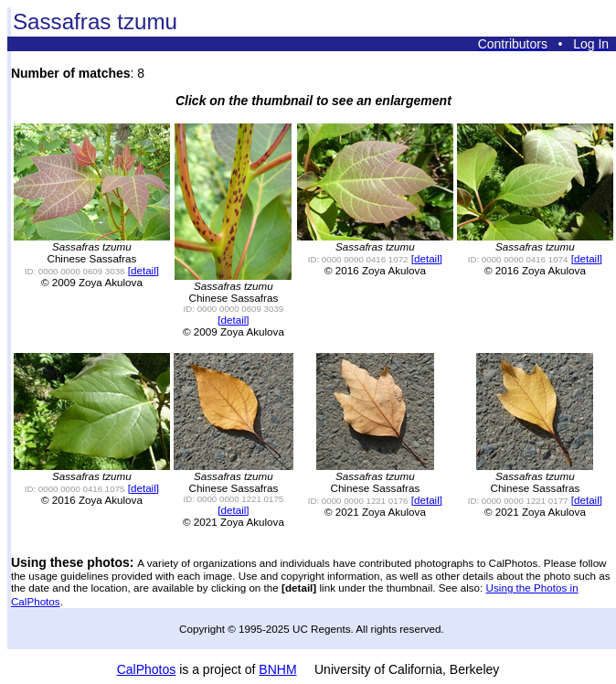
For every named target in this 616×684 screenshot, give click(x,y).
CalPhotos (147, 669)
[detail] (143, 270)
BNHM (277, 669)
